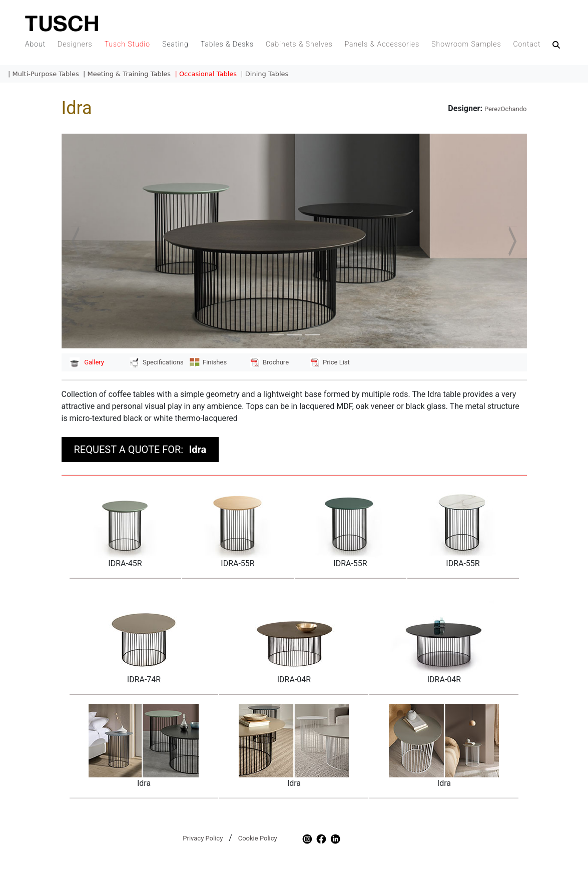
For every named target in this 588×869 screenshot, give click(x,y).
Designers (75, 44)
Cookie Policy (258, 838)
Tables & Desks (227, 44)
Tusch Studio (127, 44)
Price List (330, 362)
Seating (175, 44)
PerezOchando (506, 109)
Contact (527, 44)
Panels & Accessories (382, 44)
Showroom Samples (466, 44)
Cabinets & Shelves (299, 44)
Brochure (269, 362)
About (35, 44)
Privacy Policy (203, 838)
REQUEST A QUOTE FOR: (140, 450)
